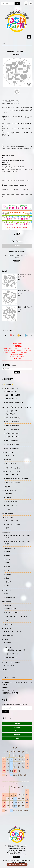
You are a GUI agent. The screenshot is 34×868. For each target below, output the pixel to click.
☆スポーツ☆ (7, 647)
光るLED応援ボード (11, 399)
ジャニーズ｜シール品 (12, 520)
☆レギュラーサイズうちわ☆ (12, 662)
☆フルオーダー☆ (8, 513)
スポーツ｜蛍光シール (12, 658)
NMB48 (8, 559)
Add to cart (17, 246)
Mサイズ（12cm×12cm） (13, 433)
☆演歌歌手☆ (7, 628)
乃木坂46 (8, 574)
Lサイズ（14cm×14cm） (13, 429)
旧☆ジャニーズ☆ (8, 517)
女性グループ (7, 605)
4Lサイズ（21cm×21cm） (13, 418)
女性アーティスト (8, 624)
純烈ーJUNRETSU (9, 636)
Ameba (17, 738)
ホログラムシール (11, 463)
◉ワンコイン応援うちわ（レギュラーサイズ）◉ (17, 407)
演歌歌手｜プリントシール (13, 631)
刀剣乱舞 (6, 640)
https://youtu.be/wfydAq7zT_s (17, 185)
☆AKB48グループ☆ (9, 548)
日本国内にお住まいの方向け (17, 252)
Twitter (17, 731)
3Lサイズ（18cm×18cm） (13, 422)
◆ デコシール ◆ (8, 453)
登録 (5, 712)
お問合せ (6, 687)
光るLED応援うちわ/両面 (13, 395)
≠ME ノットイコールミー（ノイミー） (17, 616)
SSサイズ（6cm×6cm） (12, 444)
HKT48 (8, 563)
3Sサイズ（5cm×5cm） (12, 448)
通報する (17, 258)
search (17, 4)
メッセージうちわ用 (11, 501)
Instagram (17, 727)
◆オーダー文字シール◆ (10, 411)
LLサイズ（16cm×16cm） (13, 425)
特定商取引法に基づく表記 (11, 693)
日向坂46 (8, 582)
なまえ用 (8, 498)
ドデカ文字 (6, 487)
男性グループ (7, 590)
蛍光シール (9, 460)
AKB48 (8, 551)
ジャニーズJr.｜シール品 (13, 524)
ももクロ (8, 620)
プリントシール (10, 456)
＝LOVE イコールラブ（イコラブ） (16, 612)
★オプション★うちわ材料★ (12, 468)
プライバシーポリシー (9, 690)
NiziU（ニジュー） (11, 608)
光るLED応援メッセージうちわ (14, 403)
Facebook (17, 734)
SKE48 (8, 555)
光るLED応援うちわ (11, 391)
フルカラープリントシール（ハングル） (17, 479)
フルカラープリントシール (13, 475)
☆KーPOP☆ (7, 532)
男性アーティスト (8, 602)
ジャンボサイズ (10, 414)
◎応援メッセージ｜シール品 (12, 472)
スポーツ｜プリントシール (13, 654)
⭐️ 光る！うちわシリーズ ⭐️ (12, 388)
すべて (5, 335)
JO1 (7, 593)
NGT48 (8, 567)
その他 (7, 528)
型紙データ (6, 670)
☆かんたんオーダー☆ (10, 491)
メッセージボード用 (11, 505)
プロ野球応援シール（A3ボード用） (16, 650)
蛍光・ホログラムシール (13, 482)
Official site (17, 724)
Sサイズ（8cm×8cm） (12, 441)
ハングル (8, 509)
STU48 (8, 570)
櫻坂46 (8, 578)
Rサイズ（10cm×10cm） (13, 437)
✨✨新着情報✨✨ (9, 384)
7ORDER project (10, 597)
